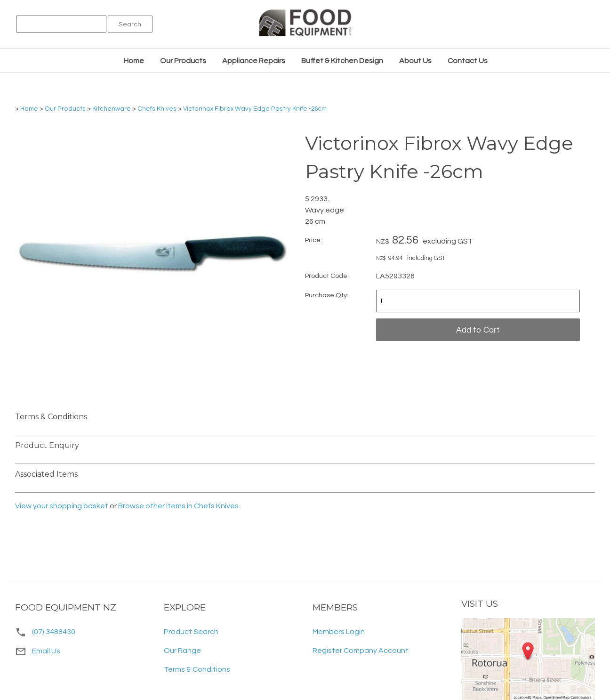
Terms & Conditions (197, 669)
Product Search (191, 632)
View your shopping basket (62, 506)
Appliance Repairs (254, 61)
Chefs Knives (157, 109)
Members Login (339, 632)
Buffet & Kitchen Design (342, 61)
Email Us (38, 651)
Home (134, 61)
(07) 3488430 (54, 632)
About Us (415, 61)
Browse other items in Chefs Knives (178, 506)
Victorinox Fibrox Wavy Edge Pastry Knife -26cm (255, 109)
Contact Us (468, 61)
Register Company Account (361, 651)
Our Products (183, 61)
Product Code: (327, 276)
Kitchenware (112, 109)
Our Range (182, 651)
